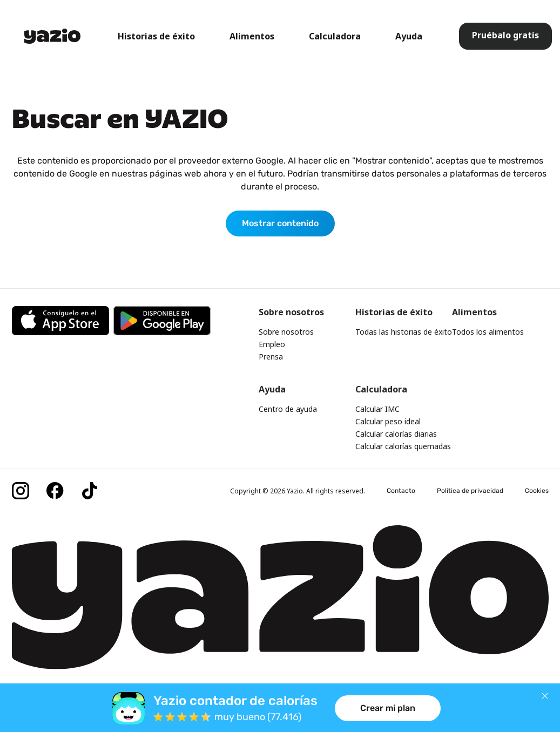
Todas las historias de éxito (404, 332)
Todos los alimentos (488, 332)
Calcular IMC (377, 409)
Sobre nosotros (286, 332)
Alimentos (252, 36)
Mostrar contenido (280, 223)
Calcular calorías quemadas (403, 446)
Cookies (537, 491)
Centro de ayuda (288, 409)
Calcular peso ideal (388, 421)
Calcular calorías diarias (396, 434)
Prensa (271, 357)
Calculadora (335, 36)
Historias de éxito (156, 36)
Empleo (272, 344)
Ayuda (409, 36)
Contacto (401, 491)
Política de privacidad (470, 491)
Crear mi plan (388, 708)
